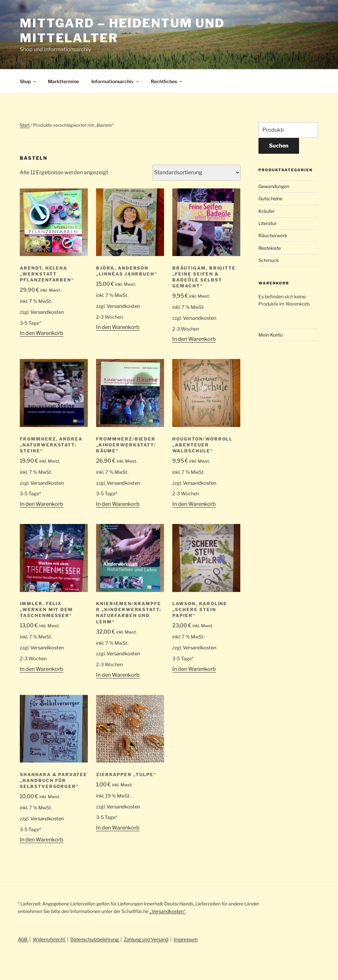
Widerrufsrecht (49, 939)
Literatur (268, 223)
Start (25, 125)
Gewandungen (274, 186)
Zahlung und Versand (146, 939)
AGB (23, 939)
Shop (28, 81)
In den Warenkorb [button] (42, 333)
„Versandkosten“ (168, 911)
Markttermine (63, 81)
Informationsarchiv (116, 81)
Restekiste (270, 248)
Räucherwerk (273, 235)
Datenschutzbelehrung (95, 939)
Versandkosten (47, 312)
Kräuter (267, 211)
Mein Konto (270, 335)
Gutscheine (270, 198)
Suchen (279, 146)
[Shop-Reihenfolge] (197, 173)
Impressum (186, 939)
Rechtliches (167, 81)
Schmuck (269, 260)
